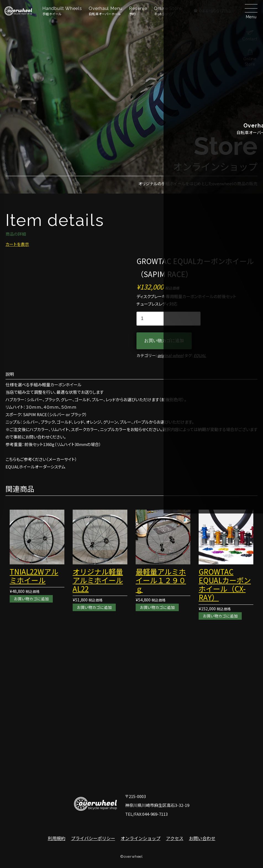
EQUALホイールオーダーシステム (35, 467)
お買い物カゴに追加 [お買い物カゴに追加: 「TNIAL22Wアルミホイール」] (32, 599)
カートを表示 (17, 244)
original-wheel (170, 355)
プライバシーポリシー (93, 838)
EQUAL (200, 355)
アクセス (175, 838)
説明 (10, 374)
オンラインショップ (141, 838)
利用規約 (57, 838)
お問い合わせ (202, 838)
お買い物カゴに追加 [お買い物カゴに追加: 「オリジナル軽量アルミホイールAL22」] (95, 607)
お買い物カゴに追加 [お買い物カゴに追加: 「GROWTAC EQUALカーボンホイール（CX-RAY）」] (221, 616)
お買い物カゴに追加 (164, 341)
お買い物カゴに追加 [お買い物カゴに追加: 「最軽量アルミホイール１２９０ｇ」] (158, 607)
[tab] (131, 374)
